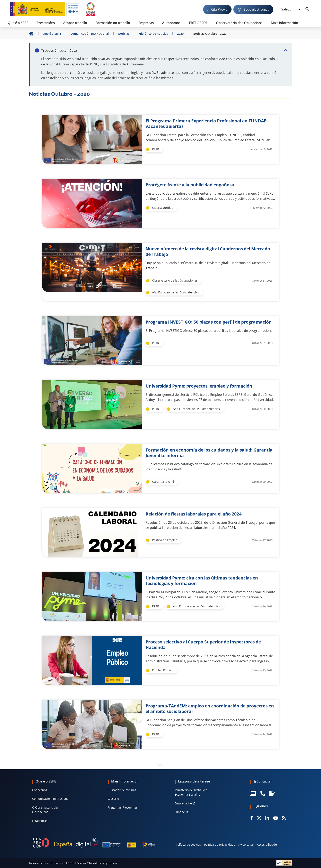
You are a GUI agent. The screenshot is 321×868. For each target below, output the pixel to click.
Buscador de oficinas (122, 790)
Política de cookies (188, 845)
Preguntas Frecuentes (123, 807)
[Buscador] (307, 9)
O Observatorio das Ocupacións (45, 810)
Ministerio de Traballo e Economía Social (191, 792)
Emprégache (183, 803)
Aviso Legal (246, 845)
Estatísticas (40, 821)
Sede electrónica (256, 9)
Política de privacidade (220, 845)
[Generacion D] (95, 843)
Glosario (113, 799)
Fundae (180, 812)
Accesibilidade (267, 845)
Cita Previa (219, 9)
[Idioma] (290, 9)
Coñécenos (40, 790)
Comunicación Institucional (51, 799)
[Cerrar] (286, 50)
